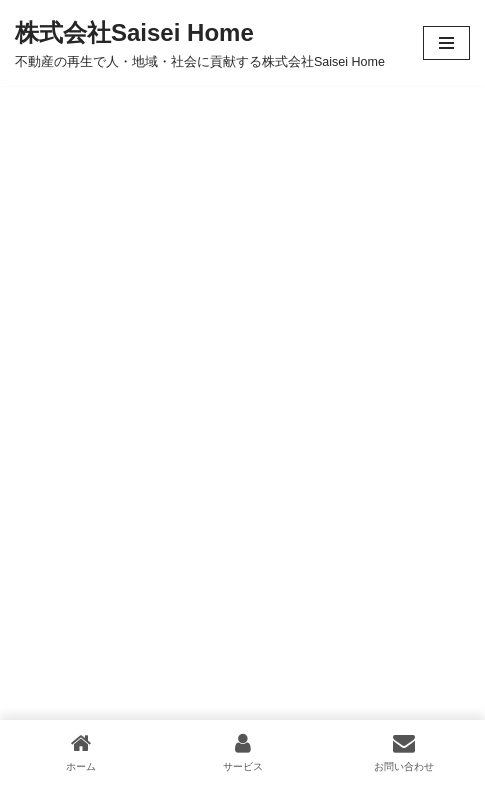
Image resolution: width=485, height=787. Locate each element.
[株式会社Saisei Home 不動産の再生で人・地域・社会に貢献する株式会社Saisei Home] (200, 43)
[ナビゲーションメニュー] (446, 43)
